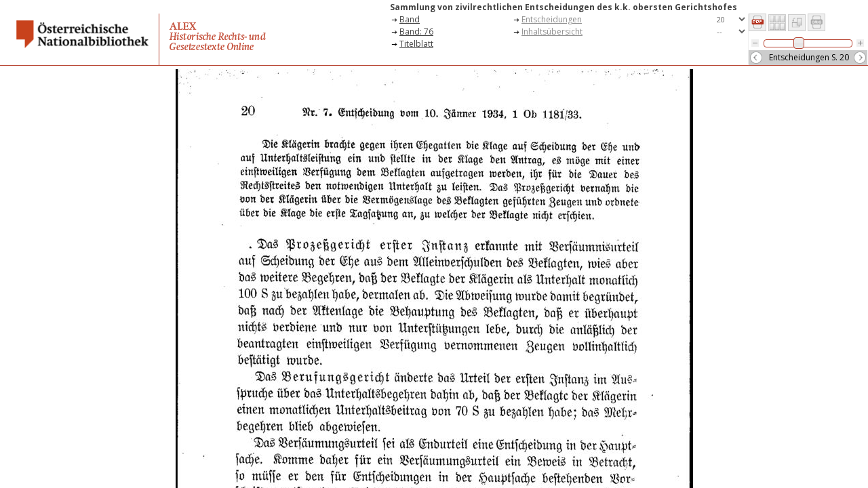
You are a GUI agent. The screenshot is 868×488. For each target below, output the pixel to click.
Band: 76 (416, 32)
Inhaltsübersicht (552, 32)
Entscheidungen (552, 19)
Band (410, 19)
